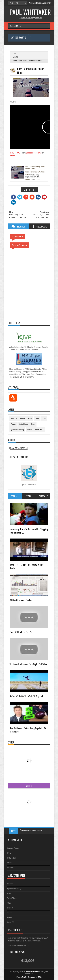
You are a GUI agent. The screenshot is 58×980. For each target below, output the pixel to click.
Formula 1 (12, 868)
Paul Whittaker (30, 12)
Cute (44, 419)
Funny (13, 424)
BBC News (12, 858)
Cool (33, 180)
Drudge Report (14, 848)
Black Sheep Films (34, 153)
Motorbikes (23, 424)
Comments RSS (34, 977)
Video (16, 57)
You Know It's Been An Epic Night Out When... (29, 664)
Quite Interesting (17, 430)
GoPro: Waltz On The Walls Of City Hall (26, 696)
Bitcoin (23, 419)
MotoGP (11, 863)
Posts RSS (21, 977)
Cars (30, 419)
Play (9, 853)
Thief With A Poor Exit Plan (21, 632)
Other (33, 424)
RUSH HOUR (16, 153)
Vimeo (13, 156)
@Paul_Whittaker (29, 485)
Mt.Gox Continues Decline (21, 600)
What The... (39, 430)
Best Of (14, 419)
